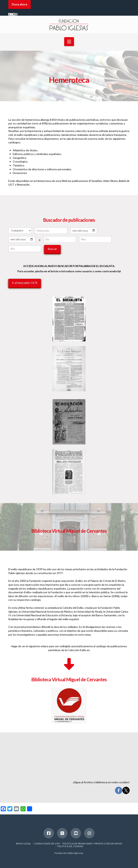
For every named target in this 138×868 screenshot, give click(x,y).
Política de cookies (70, 846)
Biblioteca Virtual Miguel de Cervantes (69, 679)
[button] (69, 42)
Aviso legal (23, 844)
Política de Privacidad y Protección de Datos (92, 844)
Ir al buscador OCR (25, 283)
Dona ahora (20, 4)
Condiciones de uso (47, 844)
